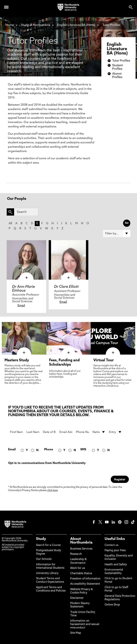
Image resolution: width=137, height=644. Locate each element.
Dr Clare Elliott (66, 287)
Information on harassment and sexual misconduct (85, 624)
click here (53, 490)
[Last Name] (33, 432)
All (10, 224)
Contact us (111, 545)
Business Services (81, 549)
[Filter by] (117, 233)
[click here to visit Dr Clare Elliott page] (68, 260)
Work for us (78, 568)
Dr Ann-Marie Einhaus (24, 289)
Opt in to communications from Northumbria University (47, 463)
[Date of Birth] (49, 432)
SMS (83, 450)
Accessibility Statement (85, 584)
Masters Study (17, 360)
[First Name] (16, 432)
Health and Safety (116, 565)
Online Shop (112, 605)
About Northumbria (81, 541)
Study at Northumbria (36, 25)
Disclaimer (77, 598)
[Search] (26, 212)
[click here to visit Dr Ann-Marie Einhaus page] (26, 260)
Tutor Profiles (111, 25)
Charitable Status (81, 574)
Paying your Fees (115, 551)
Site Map (76, 633)
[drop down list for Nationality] (99, 432)
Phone (49, 450)
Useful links (115, 539)
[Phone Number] (82, 432)
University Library (47, 573)
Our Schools (44, 559)
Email (21, 306)
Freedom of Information (85, 579)
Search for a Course (48, 545)
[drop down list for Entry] (115, 432)
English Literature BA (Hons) (76, 25)
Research (76, 554)
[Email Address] (66, 432)
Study (41, 539)
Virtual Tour (104, 360)
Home (10, 25)
